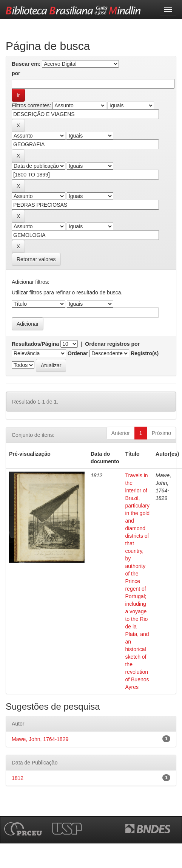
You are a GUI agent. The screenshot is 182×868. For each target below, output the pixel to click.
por (16, 73)
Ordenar (78, 353)
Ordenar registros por (112, 344)
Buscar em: (26, 64)
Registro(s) (145, 353)
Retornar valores (36, 259)
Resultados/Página (35, 344)
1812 (18, 778)
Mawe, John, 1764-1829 (40, 739)
